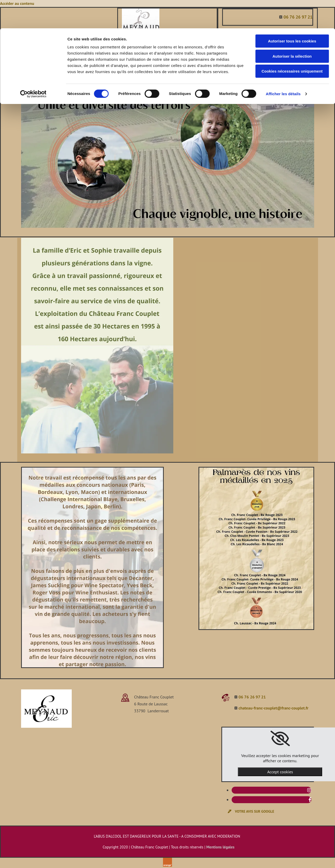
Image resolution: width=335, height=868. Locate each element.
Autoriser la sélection (292, 28)
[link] (280, 739)
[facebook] (310, 800)
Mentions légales (220, 847)
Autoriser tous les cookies (292, 13)
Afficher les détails (283, 65)
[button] (251, 811)
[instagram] (309, 790)
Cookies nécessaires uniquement (292, 43)
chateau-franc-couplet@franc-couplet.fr (274, 708)
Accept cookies (280, 772)
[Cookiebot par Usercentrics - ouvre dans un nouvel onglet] (33, 66)
